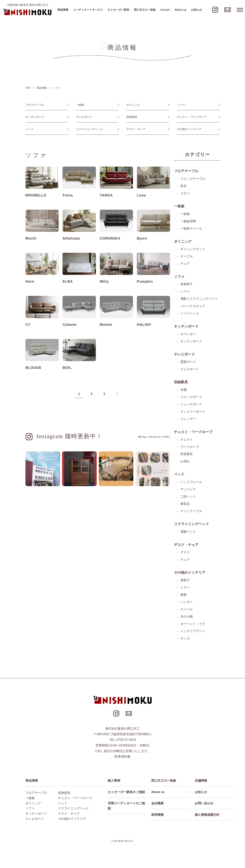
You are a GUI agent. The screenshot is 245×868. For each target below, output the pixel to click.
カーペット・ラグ (193, 625)
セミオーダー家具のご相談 (126, 793)
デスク (185, 553)
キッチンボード (35, 117)
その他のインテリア (189, 129)
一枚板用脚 (188, 222)
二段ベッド (188, 497)
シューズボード (191, 405)
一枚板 (80, 105)
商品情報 (63, 10)
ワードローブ (190, 448)
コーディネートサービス (88, 10)
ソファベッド (190, 314)
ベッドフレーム (191, 483)
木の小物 (187, 618)
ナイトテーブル (191, 512)
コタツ (185, 194)
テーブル (187, 257)
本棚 (183, 391)
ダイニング (133, 105)
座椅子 (185, 581)
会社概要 (157, 805)
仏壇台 (185, 462)
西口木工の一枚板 (145, 10)
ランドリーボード (193, 412)
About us (180, 10)
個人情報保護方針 (207, 816)
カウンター (188, 335)
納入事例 (114, 782)
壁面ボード (188, 363)
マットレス (188, 490)
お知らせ (196, 10)
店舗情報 (201, 782)
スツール (187, 610)
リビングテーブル (193, 179)
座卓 (183, 186)
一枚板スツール (191, 229)
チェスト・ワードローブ (192, 117)
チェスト (187, 440)
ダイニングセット (193, 250)
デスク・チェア (136, 129)
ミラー (185, 589)
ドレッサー (188, 420)
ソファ (181, 105)
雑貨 (183, 596)
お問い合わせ (204, 805)
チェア (185, 264)
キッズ (185, 640)
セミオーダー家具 (118, 10)
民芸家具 (187, 455)
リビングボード (191, 398)
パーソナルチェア (193, 307)
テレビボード (84, 117)
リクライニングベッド (89, 129)
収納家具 (132, 117)
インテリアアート (193, 632)
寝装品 (185, 505)
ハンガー (187, 603)
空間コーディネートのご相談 (126, 807)
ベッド (30, 129)
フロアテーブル (35, 105)
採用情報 (157, 816)
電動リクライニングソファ (199, 299)
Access (165, 10)
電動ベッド (188, 533)
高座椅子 (187, 285)
